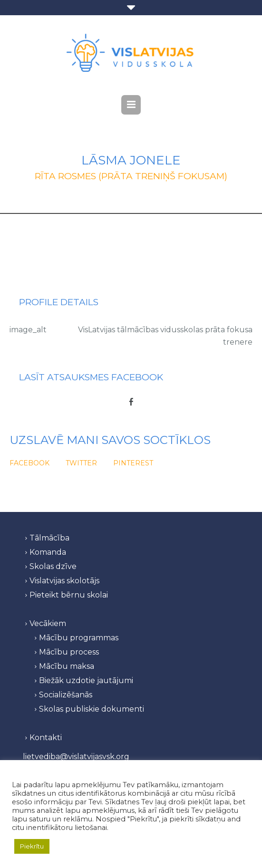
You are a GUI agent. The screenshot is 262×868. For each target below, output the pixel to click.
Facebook (29, 463)
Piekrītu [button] (32, 846)
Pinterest (133, 463)
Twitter (81, 463)
